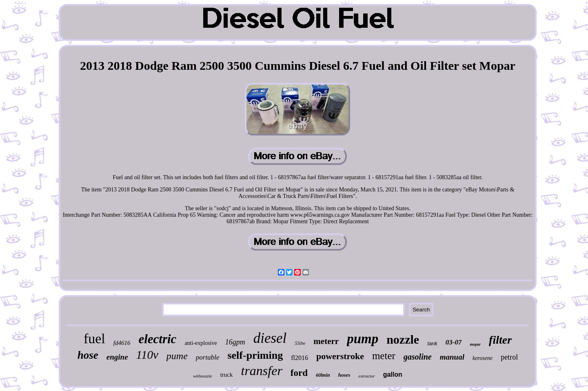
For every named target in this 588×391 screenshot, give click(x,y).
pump (363, 339)
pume (177, 356)
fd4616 (122, 343)
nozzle (403, 339)
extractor (366, 376)
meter (384, 356)
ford (299, 373)
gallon (393, 374)
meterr (326, 341)
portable (208, 357)
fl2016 (300, 358)
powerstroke (340, 356)
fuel (94, 339)
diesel (270, 338)
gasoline (418, 357)
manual (452, 357)
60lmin (323, 375)
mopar (475, 344)
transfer (262, 371)
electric (157, 339)
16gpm (235, 342)
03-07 (454, 342)
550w (300, 343)
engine (117, 357)
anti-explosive (201, 343)
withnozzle (202, 376)
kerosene (483, 358)
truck (227, 375)
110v (147, 355)
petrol (509, 357)
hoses (344, 375)
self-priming (255, 355)
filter (500, 340)
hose (88, 355)
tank (432, 343)
